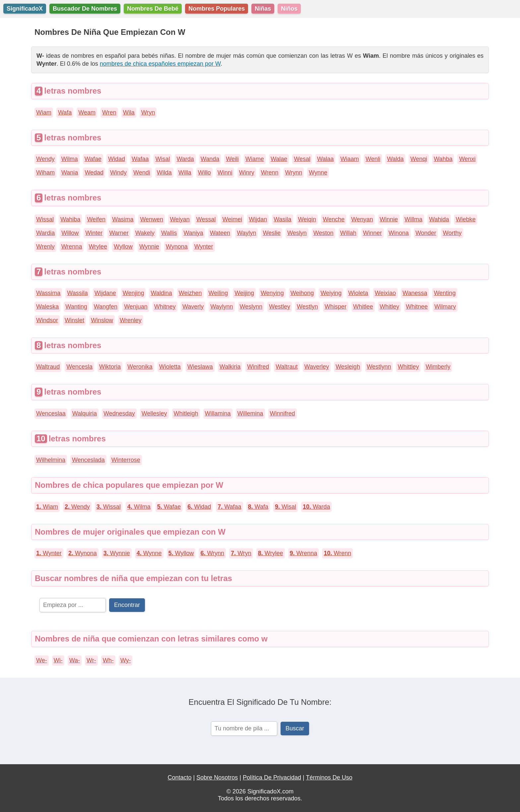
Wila (129, 112)
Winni (225, 173)
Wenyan (362, 219)
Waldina (161, 293)
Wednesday (119, 413)
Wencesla (79, 367)
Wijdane (105, 293)
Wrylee (98, 247)
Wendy (45, 159)
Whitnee (417, 307)
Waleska (47, 307)
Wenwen (152, 219)
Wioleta (358, 293)
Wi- (58, 660)
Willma (414, 219)
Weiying (331, 293)
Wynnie (149, 247)
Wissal (45, 219)
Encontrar (127, 605)
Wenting (445, 293)
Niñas (263, 9)
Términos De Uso (329, 777)
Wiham (45, 173)
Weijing (244, 293)
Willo (204, 173)
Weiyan (180, 219)
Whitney (165, 307)
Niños (289, 9)
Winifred (258, 367)
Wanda (210, 159)
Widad (117, 159)
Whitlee (363, 307)
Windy (118, 173)
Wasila (282, 219)
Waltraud (48, 367)
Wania (70, 173)
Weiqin (307, 219)
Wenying (272, 293)
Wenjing (133, 293)
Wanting (76, 307)
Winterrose (126, 460)
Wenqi (419, 159)
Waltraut (287, 367)
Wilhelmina (51, 460)
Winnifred (283, 413)
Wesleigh (348, 367)
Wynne (318, 173)
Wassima (48, 293)
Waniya (193, 233)
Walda (395, 159)
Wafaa (140, 159)
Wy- (126, 660)
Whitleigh (186, 413)
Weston (324, 233)
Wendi (142, 173)
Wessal (206, 219)
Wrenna (72, 247)
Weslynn (251, 307)
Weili (232, 159)
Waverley (317, 367)
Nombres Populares (217, 9)
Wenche (334, 219)
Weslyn (297, 233)
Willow (70, 233)
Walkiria (230, 367)
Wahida (439, 219)
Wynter (204, 247)
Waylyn (246, 233)
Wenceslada (88, 460)
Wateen (220, 233)
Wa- (75, 660)
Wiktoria (110, 367)
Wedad (94, 173)
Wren (109, 112)
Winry (247, 173)
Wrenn (270, 173)
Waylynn (222, 307)
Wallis (169, 233)
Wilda (164, 173)
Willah (348, 233)
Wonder (426, 233)
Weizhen (190, 293)
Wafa (65, 112)
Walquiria (85, 413)
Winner (373, 233)
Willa (185, 173)
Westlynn (379, 367)
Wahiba (70, 219)
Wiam (44, 112)
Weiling (218, 293)
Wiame (255, 159)
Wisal (162, 159)
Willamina (218, 413)
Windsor (47, 320)
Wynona (177, 247)
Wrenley (131, 320)
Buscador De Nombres (85, 9)
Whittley (408, 367)
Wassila (77, 293)
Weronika (140, 367)
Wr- (91, 660)
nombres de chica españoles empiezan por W (160, 64)
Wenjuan (136, 307)
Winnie (389, 219)
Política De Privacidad (272, 777)
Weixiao (385, 293)
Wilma (70, 159)
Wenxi (467, 159)
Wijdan (258, 219)
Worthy (452, 233)
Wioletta (170, 367)
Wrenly (45, 247)
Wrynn (294, 173)
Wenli (373, 159)
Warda (185, 159)
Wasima (123, 219)
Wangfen (106, 307)
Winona (399, 233)
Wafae (93, 159)
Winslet (74, 320)
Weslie (272, 233)
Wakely (145, 233)
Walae (279, 159)
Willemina (250, 413)
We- (42, 660)
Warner (119, 233)
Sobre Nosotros (217, 777)
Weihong (302, 293)
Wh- (108, 660)
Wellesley (154, 413)
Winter (94, 233)
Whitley (390, 307)
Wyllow (123, 247)
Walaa (325, 159)
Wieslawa (200, 367)
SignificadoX (25, 9)
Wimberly (438, 367)
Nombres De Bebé (153, 9)
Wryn (148, 112)
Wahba (443, 159)
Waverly (193, 307)
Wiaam (350, 159)
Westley (280, 307)
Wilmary (445, 307)
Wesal (302, 159)
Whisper (336, 307)
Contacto (180, 777)
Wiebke (466, 219)
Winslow (102, 320)
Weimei (232, 219)
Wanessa (415, 293)
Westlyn (307, 307)
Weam (87, 112)
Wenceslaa (51, 413)
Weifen (96, 219)
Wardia (45, 233)
